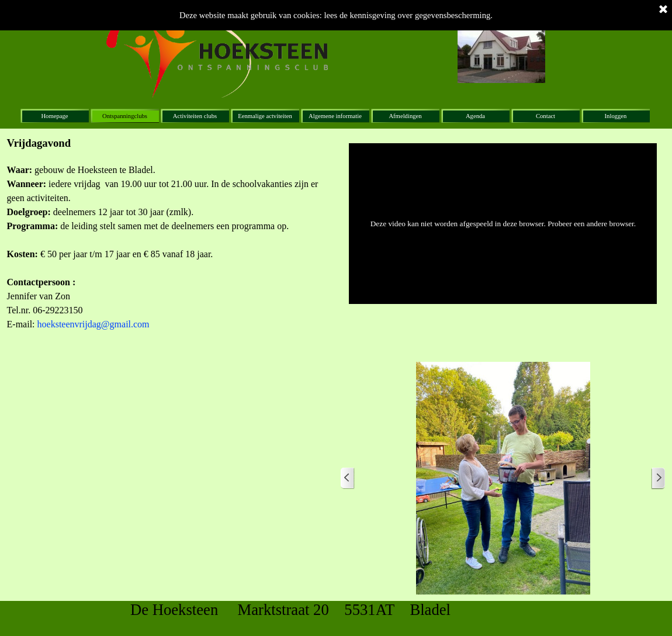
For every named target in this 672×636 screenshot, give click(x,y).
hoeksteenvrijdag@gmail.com (93, 324)
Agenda (475, 116)
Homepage (54, 116)
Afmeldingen (405, 116)
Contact (545, 116)
